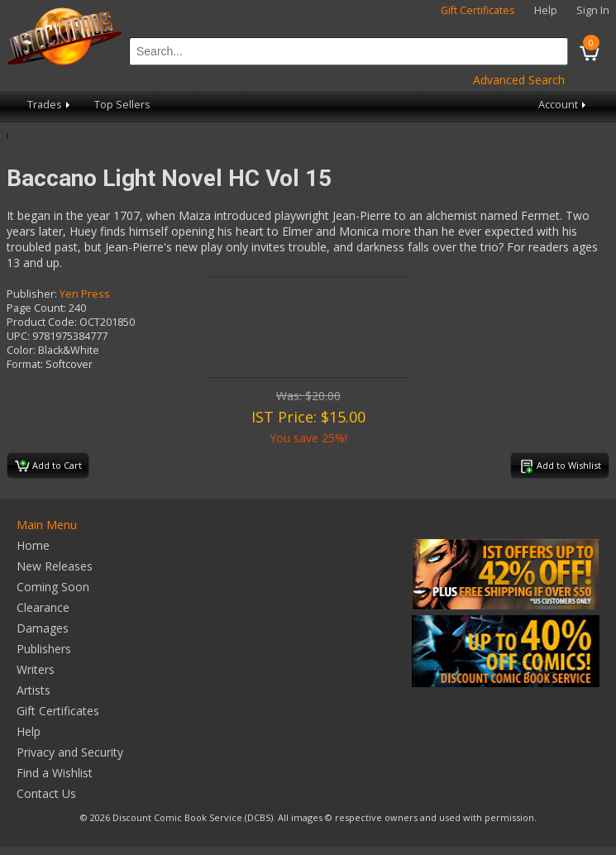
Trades (50, 105)
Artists (33, 690)
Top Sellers (122, 105)
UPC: (18, 336)
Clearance (43, 607)
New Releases (55, 566)
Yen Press (85, 294)
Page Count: (36, 308)
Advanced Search (519, 80)
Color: (21, 350)
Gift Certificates (478, 10)
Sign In (593, 10)
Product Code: (42, 322)
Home (33, 545)
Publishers (44, 649)
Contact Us (46, 793)
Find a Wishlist (55, 773)
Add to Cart (48, 466)
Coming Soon (53, 587)
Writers (36, 669)
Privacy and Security (70, 752)
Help (546, 10)
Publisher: (32, 294)
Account (563, 105)
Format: (25, 364)
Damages (43, 628)
